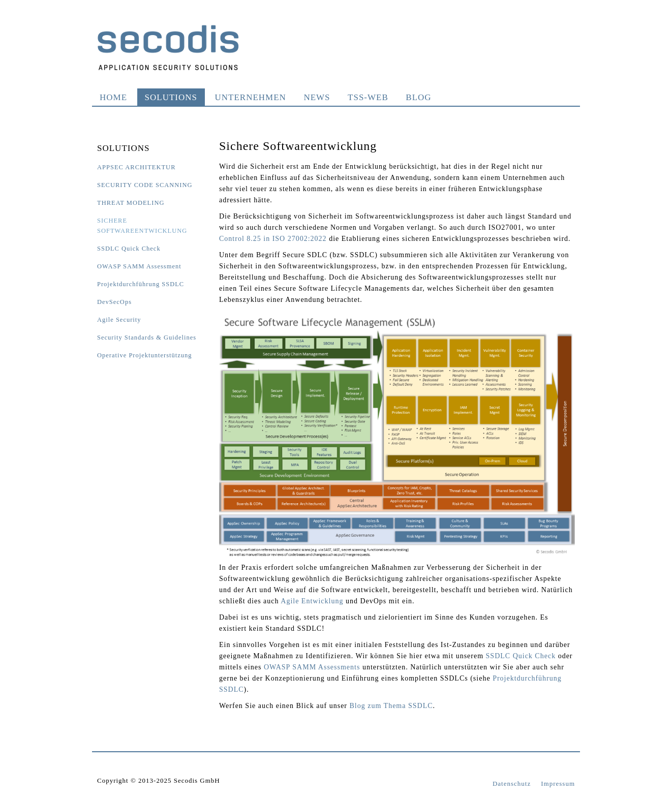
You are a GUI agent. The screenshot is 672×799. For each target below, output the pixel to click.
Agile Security (119, 320)
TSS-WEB (368, 97)
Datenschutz (512, 783)
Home (113, 97)
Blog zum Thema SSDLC (391, 706)
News (317, 97)
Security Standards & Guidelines (147, 337)
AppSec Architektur (136, 167)
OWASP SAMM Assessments (312, 667)
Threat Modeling (131, 203)
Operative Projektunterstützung (145, 355)
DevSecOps (114, 302)
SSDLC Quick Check (129, 249)
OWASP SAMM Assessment (139, 266)
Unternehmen (251, 97)
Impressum (558, 783)
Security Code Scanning (145, 185)
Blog (418, 97)
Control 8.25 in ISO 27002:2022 (273, 239)
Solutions (171, 97)
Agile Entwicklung (312, 601)
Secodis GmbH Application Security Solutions (168, 47)
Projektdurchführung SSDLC (141, 284)
